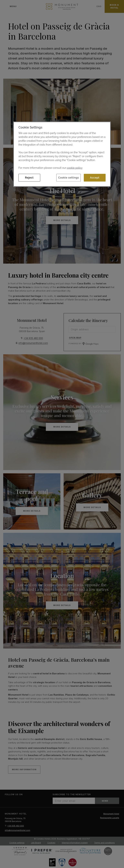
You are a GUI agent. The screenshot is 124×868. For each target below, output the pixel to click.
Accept (95, 177)
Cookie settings (69, 177)
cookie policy (75, 168)
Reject (29, 177)
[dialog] (62, 154)
